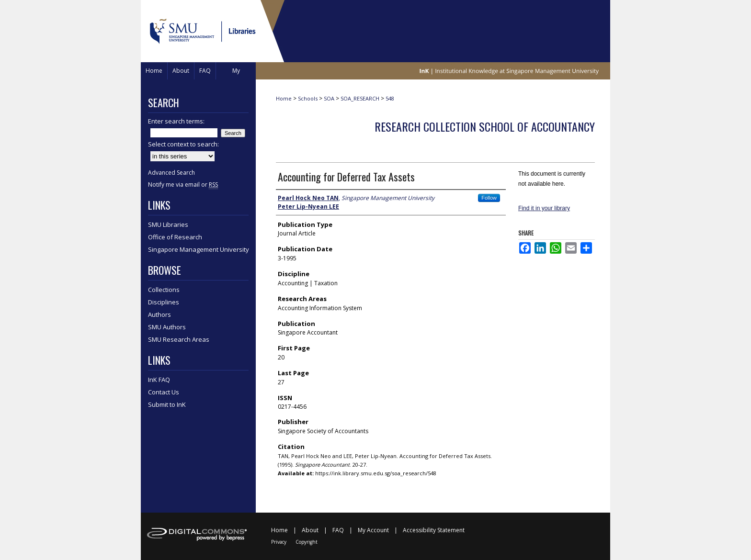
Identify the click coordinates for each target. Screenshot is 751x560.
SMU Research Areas (179, 339)
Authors (159, 314)
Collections (164, 290)
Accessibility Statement (434, 530)
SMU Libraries (168, 224)
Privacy (279, 542)
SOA (329, 98)
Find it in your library (544, 208)
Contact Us (164, 392)
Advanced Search (171, 173)
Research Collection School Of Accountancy (485, 126)
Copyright (307, 542)
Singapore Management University (199, 249)
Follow (489, 198)
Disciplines (164, 302)
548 (390, 98)
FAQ (338, 530)
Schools (308, 98)
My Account (373, 530)
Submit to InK (167, 404)
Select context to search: (183, 144)
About (310, 530)
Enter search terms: (176, 121)
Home (284, 98)
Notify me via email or (183, 185)
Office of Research (175, 237)
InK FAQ (159, 380)
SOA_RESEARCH (360, 98)
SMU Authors (167, 327)
